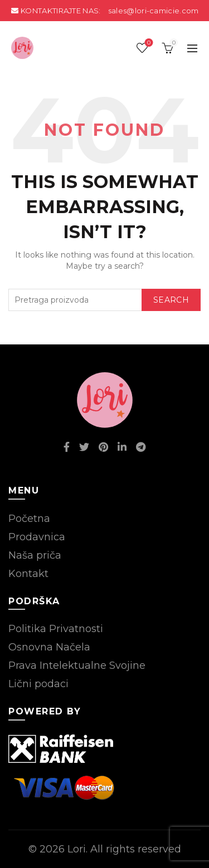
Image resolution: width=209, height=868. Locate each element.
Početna (29, 519)
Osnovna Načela (49, 647)
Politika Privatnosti (56, 629)
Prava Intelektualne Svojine (77, 665)
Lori (77, 849)
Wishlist (148, 43)
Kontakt (28, 574)
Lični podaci (38, 684)
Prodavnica (37, 537)
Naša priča (35, 555)
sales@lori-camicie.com (154, 11)
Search (171, 300)
